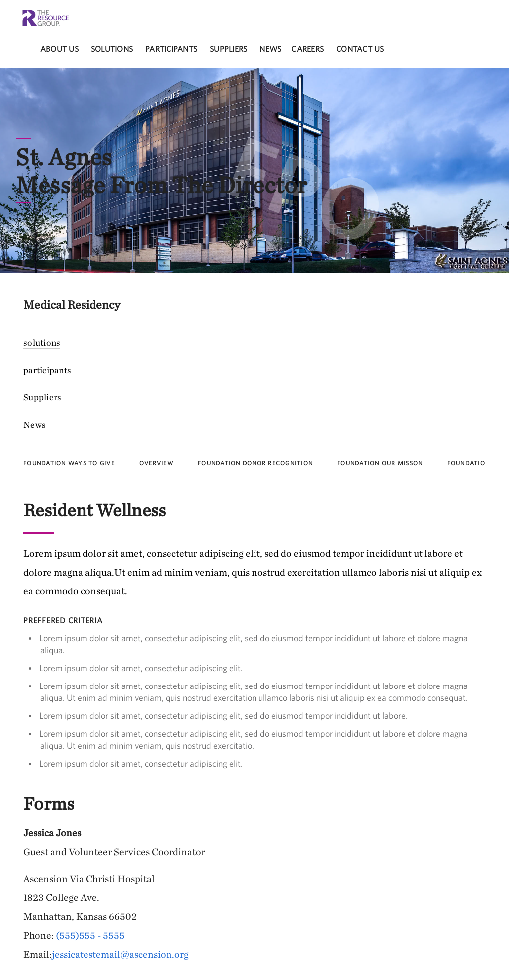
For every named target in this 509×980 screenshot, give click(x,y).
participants (171, 49)
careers (307, 49)
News (270, 49)
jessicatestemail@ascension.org (120, 954)
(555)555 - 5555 (90, 935)
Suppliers (228, 49)
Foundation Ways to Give (69, 463)
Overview (156, 463)
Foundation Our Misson (380, 463)
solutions (112, 49)
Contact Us (360, 49)
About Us (59, 49)
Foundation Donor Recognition (255, 463)
